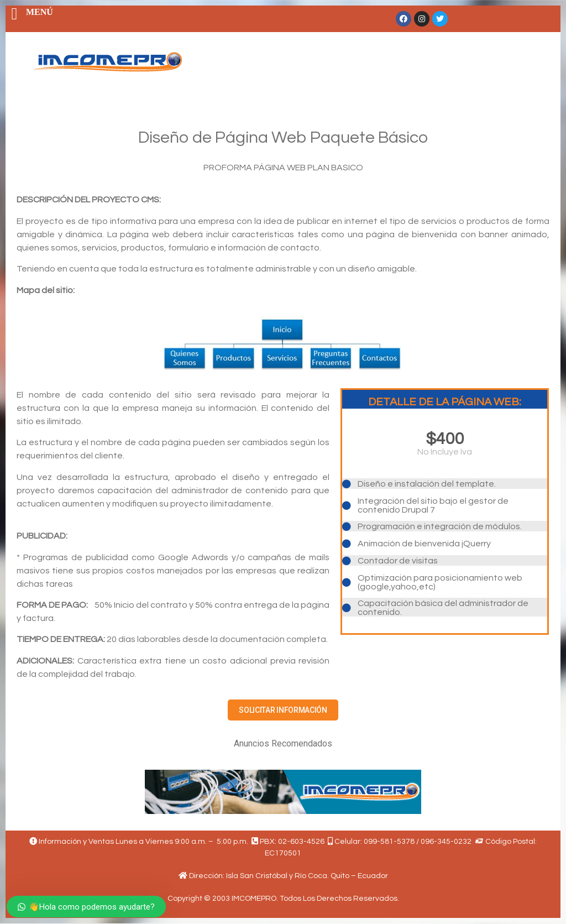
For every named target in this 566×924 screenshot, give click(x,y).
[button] (283, 710)
